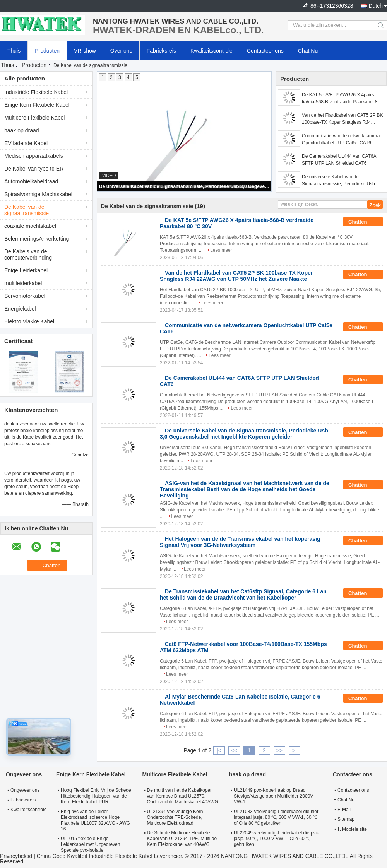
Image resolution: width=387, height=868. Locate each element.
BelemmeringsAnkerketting (37, 239)
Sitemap (346, 819)
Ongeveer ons (25, 790)
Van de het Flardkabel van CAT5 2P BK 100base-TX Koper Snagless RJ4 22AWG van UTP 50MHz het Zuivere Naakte (342, 119)
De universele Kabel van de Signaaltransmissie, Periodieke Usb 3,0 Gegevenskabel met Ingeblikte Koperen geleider (185, 186)
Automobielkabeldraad (31, 181)
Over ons (121, 51)
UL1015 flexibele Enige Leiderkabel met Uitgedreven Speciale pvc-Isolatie (90, 844)
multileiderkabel (23, 283)
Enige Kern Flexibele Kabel (37, 105)
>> (279, 750)
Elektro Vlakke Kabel (29, 321)
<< (234, 750)
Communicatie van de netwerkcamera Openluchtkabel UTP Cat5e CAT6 (341, 139)
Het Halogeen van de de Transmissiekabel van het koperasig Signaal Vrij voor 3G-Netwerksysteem (240, 542)
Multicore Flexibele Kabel (34, 118)
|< (219, 750)
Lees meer (221, 250)
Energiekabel (20, 309)
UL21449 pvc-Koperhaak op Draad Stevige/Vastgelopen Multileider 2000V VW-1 (273, 796)
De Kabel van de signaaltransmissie (27, 210)
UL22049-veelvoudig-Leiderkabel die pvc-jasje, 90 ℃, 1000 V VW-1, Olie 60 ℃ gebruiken (277, 839)
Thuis (14, 51)
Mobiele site (352, 829)
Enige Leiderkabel (26, 270)
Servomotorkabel (25, 296)
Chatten (363, 222)
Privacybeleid (16, 856)
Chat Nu (308, 51)
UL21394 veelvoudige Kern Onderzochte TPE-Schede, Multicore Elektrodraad (175, 817)
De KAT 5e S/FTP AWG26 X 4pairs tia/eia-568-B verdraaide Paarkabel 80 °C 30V (341, 99)
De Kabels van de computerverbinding (28, 255)
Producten (47, 51)
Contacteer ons (265, 51)
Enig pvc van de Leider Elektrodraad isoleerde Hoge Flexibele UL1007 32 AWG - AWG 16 (95, 820)
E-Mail (344, 810)
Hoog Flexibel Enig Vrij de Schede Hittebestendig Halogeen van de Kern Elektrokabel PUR (96, 796)
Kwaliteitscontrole (211, 51)
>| (295, 750)
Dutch (376, 6)
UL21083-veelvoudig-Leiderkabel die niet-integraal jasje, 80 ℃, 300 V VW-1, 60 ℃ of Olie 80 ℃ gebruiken (277, 817)
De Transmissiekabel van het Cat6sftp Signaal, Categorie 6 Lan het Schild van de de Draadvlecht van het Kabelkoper (243, 595)
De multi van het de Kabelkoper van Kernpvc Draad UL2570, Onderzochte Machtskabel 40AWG (183, 796)
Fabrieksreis (161, 51)
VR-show (85, 51)
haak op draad (22, 130)
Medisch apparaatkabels (34, 156)
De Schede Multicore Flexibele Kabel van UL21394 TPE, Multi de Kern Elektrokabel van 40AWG (182, 839)
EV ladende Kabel (26, 143)
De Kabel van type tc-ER (34, 169)
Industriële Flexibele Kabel (36, 92)
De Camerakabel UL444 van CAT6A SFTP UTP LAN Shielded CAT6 (339, 160)
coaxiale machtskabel (30, 226)
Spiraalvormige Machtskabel (38, 194)
